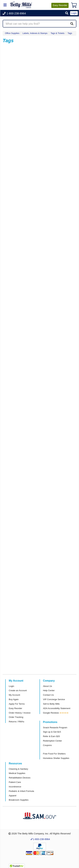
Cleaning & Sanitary (18, 769)
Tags (70, 33)
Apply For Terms (17, 704)
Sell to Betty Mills (51, 704)
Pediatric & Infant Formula (21, 791)
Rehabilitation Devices (20, 778)
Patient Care (15, 782)
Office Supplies (12, 33)
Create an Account (18, 690)
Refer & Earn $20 (52, 736)
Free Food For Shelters (54, 754)
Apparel (13, 796)
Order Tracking (16, 717)
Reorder (60, 5)
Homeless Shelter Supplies (56, 758)
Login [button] (74, 13)
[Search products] (39, 24)
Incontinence (15, 787)
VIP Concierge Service (54, 699)
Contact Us (48, 695)
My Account (14, 695)
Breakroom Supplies (19, 800)
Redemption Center (53, 741)
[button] (67, 13)
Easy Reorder (15, 708)
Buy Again (14, 699)
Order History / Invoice (20, 713)
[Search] (72, 24)
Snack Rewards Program (55, 728)
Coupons (47, 745)
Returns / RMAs (16, 722)
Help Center (49, 690)
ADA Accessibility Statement (57, 708)
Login (11, 686)
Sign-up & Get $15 (52, 732)
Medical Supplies (17, 773)
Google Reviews (51, 713)
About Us (48, 686)
